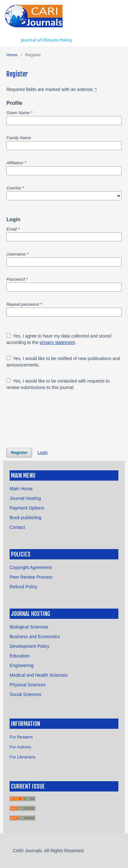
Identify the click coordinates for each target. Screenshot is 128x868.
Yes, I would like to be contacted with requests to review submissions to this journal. (58, 384)
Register (19, 452)
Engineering (22, 665)
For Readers (21, 737)
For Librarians (22, 757)
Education (20, 656)
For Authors (20, 747)
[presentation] (55, 419)
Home (12, 55)
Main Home (21, 489)
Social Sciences (26, 694)
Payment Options (27, 508)
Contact (17, 527)
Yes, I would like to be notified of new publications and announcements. (63, 362)
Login (43, 452)
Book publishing (26, 518)
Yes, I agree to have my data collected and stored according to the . (59, 339)
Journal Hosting (25, 498)
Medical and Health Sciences (39, 675)
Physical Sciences (28, 685)
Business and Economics (35, 637)
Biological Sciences (29, 627)
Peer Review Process (31, 577)
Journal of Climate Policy (46, 40)
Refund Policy (23, 587)
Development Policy (30, 646)
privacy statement (57, 342)
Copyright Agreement (31, 567)
